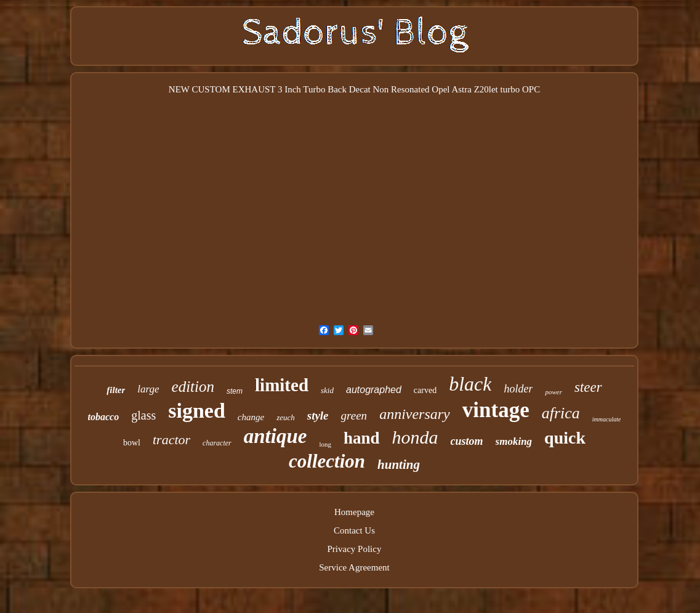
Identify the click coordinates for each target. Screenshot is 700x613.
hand (362, 438)
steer (588, 387)
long (325, 444)
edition (193, 387)
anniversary (415, 414)
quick (565, 438)
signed (197, 411)
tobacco (104, 417)
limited (282, 385)
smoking (514, 441)
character (217, 443)
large (148, 389)
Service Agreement (354, 567)
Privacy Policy (355, 549)
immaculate (607, 419)
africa (561, 413)
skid (327, 390)
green (354, 416)
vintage (496, 410)
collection (327, 461)
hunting (399, 465)
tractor (171, 440)
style (318, 416)
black (470, 384)
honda (415, 437)
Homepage (354, 512)
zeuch (286, 417)
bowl (132, 443)
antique (276, 436)
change (251, 417)
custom (467, 441)
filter (116, 390)
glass (143, 415)
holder (518, 389)
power (553, 392)
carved (425, 390)
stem (235, 391)
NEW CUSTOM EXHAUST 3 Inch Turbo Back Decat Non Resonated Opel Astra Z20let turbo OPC (354, 89)
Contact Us (354, 530)
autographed (374, 390)
